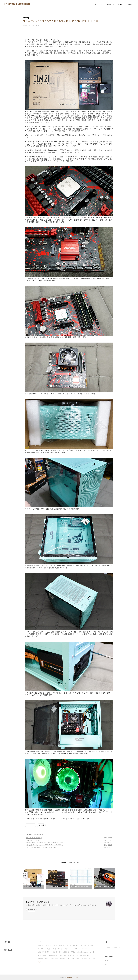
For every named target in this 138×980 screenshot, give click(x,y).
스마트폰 (92, 959)
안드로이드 (69, 949)
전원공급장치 (43, 955)
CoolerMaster (83, 952)
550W (41, 949)
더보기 (40, 962)
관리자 (76, 977)
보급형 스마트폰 (51, 949)
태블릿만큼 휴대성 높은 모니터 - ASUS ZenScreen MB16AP (43, 845)
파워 (78, 959)
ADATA (48, 946)
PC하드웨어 (29, 834)
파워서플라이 (85, 955)
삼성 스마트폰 (64, 946)
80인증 (67, 952)
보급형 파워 (58, 952)
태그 (102, 4)
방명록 (130, 4)
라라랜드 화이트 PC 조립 (33, 838)
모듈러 (61, 949)
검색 (132, 947)
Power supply (44, 959)
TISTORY (70, 977)
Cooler (85, 949)
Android (71, 959)
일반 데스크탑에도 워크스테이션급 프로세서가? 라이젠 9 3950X (45, 843)
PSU (74, 952)
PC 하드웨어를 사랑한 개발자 (17, 4)
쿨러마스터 (55, 959)
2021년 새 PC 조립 (31, 840)
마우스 (85, 959)
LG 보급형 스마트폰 (87, 946)
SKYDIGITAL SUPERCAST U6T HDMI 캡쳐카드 (40, 847)
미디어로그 (111, 4)
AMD (78, 949)
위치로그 (121, 4)
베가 (93, 952)
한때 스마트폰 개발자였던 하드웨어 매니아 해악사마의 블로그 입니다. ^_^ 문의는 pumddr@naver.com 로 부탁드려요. (61, 905)
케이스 (63, 959)
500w (76, 955)
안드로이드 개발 (66, 955)
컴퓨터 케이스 (54, 955)
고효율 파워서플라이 (45, 952)
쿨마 (55, 946)
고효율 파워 (75, 946)
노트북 (41, 946)
